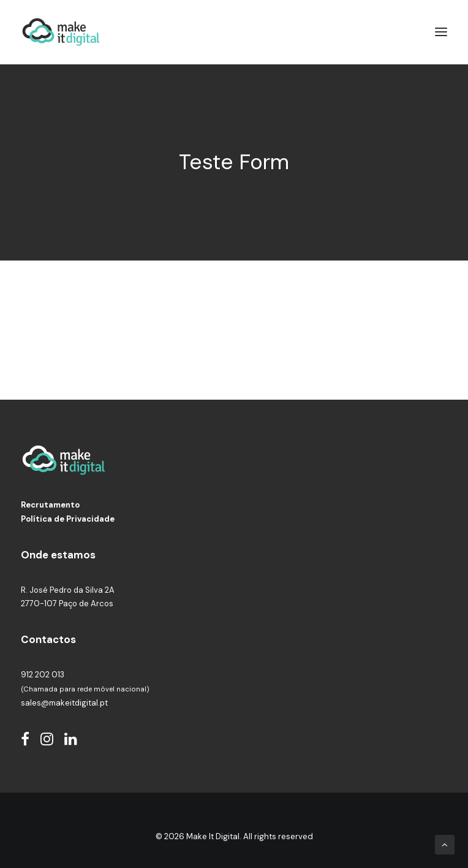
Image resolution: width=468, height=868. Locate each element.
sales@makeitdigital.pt (64, 697)
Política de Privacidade (68, 513)
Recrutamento (50, 500)
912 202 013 (43, 670)
